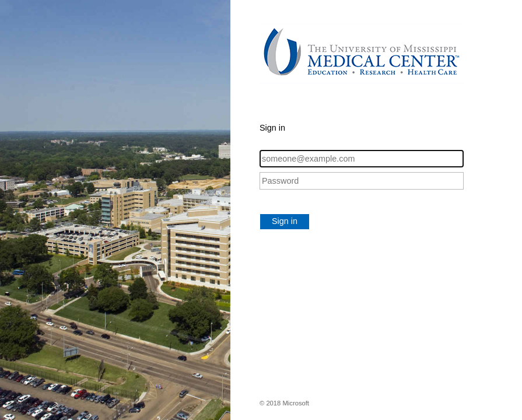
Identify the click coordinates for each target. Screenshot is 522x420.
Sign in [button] (285, 221)
